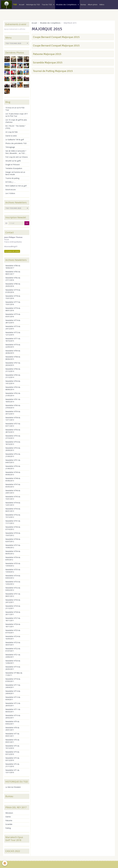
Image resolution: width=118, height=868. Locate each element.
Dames (8, 817)
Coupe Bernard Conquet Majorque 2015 (56, 37)
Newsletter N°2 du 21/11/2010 (12, 765)
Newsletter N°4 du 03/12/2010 (12, 753)
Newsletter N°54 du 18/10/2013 (13, 443)
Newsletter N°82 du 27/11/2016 (13, 279)
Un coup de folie (12, 132)
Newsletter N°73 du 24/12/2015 (13, 328)
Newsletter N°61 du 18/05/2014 (13, 400)
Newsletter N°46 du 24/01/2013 (13, 492)
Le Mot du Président (13, 787)
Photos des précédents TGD (16, 143)
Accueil (22, 5)
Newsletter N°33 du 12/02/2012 (13, 583)
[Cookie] (5, 863)
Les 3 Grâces (10, 193)
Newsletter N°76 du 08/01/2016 (13, 309)
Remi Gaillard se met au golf (16, 186)
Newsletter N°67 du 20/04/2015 (13, 364)
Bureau (83, 5)
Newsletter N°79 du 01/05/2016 (13, 291)
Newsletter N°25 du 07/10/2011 (13, 631)
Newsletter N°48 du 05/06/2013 (13, 479)
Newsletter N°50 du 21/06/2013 (13, 467)
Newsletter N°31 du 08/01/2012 (13, 595)
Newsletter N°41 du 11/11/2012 (13, 522)
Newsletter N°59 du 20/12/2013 (13, 413)
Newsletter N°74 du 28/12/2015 (13, 321)
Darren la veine (11, 136)
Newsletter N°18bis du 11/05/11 (14, 674)
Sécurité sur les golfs (13, 161)
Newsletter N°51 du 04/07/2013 (13, 461)
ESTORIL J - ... (10, 182)
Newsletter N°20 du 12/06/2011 (13, 662)
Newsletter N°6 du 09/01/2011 (12, 741)
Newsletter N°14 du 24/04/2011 (13, 692)
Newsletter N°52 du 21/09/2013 (13, 455)
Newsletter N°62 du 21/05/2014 (13, 394)
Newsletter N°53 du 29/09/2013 (13, 449)
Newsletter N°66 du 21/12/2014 (13, 370)
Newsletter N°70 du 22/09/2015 (13, 346)
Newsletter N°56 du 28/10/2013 (13, 431)
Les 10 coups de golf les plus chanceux (16, 121)
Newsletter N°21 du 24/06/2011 (13, 656)
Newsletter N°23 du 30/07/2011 (13, 644)
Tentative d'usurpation (14, 168)
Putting (8, 828)
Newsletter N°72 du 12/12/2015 (13, 334)
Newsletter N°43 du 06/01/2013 (13, 510)
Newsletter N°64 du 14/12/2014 (13, 382)
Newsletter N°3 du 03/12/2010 (12, 759)
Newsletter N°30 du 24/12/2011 (13, 601)
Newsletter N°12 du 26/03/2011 (13, 704)
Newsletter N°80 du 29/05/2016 (13, 285)
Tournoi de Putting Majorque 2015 (53, 71)
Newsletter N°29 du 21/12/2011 (13, 607)
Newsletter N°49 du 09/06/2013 (13, 473)
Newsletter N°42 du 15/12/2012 (13, 516)
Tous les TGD (47, 5)
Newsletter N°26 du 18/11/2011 (13, 625)
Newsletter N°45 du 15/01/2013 (13, 498)
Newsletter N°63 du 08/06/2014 (13, 388)
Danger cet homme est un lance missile (15, 173)
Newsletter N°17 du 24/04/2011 (13, 686)
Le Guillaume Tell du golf (15, 140)
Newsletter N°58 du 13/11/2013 (13, 419)
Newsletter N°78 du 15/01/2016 (13, 297)
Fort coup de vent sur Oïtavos (17, 157)
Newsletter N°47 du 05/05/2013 (13, 486)
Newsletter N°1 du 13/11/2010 (12, 771)
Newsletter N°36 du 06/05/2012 (13, 552)
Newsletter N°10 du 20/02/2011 (13, 717)
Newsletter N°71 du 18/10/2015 (13, 340)
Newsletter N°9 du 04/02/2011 (12, 723)
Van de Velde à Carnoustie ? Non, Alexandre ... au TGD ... (16, 152)
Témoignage (10, 147)
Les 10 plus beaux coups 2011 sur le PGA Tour (17, 115)
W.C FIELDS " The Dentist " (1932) (16, 127)
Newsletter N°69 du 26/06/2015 (13, 352)
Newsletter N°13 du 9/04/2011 (13, 698)
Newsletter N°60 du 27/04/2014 (13, 407)
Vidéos (102, 5)
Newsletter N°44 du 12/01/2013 (13, 504)
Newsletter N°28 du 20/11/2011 (13, 613)
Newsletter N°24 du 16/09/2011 (13, 638)
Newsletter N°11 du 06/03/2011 (13, 710)
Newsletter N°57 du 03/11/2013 (13, 425)
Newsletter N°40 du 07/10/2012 (13, 528)
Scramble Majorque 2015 (48, 63)
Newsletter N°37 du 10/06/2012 (13, 546)
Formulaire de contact (12, 251)
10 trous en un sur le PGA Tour (15, 109)
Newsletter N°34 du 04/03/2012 (13, 577)
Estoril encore (11, 190)
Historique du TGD (33, 5)
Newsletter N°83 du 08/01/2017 (13, 273)
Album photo (93, 5)
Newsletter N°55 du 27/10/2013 (13, 437)
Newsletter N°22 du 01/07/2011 (13, 650)
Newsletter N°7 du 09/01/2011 (12, 735)
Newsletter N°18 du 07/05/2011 (13, 680)
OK (27, 223)
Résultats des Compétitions (66, 5)
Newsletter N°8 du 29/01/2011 (12, 729)
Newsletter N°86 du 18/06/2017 (13, 267)
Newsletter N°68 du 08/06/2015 (13, 358)
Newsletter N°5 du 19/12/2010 (12, 747)
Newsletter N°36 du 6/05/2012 (13, 558)
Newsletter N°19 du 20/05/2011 (13, 668)
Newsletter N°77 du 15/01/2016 (13, 303)
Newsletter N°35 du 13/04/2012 (13, 565)
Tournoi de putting (12, 178)
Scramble (9, 824)
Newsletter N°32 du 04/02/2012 (13, 589)
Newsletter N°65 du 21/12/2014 (13, 376)
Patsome (9, 820)
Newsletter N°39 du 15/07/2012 (13, 534)
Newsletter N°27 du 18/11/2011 (13, 619)
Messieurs (9, 813)
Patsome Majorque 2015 (47, 54)
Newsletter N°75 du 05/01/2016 (13, 315)
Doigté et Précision (13, 165)
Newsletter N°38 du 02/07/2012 (13, 540)
